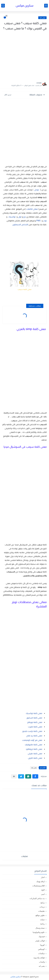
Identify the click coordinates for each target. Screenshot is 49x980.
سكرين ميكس (25, 5)
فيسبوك (42, 936)
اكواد (43, 890)
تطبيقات (41, 911)
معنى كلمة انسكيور (34, 718)
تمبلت (42, 920)
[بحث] (3, 6)
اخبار (43, 877)
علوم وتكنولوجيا (39, 932)
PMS (39, 221)
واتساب (42, 962)
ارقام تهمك (40, 881)
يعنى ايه (42, 18)
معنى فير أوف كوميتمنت (32, 740)
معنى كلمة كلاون (35, 758)
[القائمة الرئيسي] (46, 6)
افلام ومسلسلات (38, 886)
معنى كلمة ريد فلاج (34, 736)
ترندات (42, 907)
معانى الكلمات (32, 209)
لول (20, 217)
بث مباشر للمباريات (37, 898)
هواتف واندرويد (39, 958)
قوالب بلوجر (40, 941)
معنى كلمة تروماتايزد (34, 749)
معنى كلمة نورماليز (35, 722)
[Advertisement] (24, 55)
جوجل (37, 190)
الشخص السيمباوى (20, 225)
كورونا (42, 945)
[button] (35, 776)
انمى (43, 894)
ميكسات (41, 953)
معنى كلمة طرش (35, 754)
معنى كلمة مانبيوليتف (33, 745)
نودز (45, 221)
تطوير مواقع (40, 915)
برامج (43, 903)
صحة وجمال (40, 928)
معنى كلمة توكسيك (34, 713)
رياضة (42, 924)
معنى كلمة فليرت (35, 727)
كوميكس (41, 949)
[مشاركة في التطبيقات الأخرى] (14, 776)
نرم (24, 217)
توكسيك (12, 217)
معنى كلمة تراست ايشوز (32, 731)
